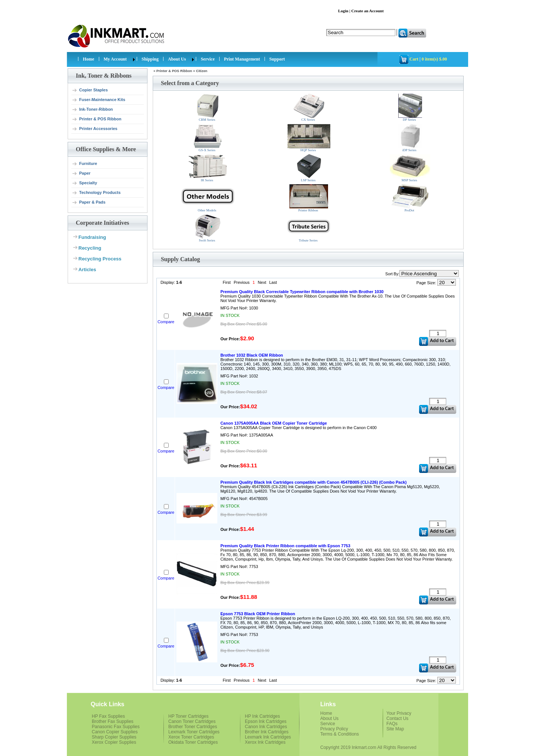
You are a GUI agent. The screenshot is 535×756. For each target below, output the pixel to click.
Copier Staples (90, 90)
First (227, 282)
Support (277, 59)
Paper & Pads (89, 202)
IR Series (208, 168)
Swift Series (208, 228)
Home (89, 59)
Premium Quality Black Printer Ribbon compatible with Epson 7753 (285, 546)
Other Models (208, 198)
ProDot (410, 198)
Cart (414, 59)
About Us (177, 59)
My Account (115, 59)
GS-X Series (208, 138)
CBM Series (208, 108)
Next (262, 282)
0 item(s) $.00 (434, 59)
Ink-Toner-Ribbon (92, 110)
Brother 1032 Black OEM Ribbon (252, 355)
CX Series (309, 108)
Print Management (242, 59)
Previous (242, 282)
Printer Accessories (95, 129)
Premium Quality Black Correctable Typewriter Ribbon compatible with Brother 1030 (302, 292)
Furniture (84, 164)
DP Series (410, 108)
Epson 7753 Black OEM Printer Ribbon (258, 614)
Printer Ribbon (309, 198)
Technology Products (96, 193)
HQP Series (309, 138)
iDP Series (410, 138)
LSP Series (309, 168)
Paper (81, 173)
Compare (166, 322)
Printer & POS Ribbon (97, 119)
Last (273, 282)
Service (207, 59)
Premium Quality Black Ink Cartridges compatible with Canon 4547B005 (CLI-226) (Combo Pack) (313, 482)
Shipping (150, 59)
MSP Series (410, 168)
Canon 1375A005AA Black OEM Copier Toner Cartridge (274, 423)
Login (343, 11)
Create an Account (367, 11)
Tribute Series (309, 228)
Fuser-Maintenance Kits (98, 100)
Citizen (202, 71)
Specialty (84, 183)
